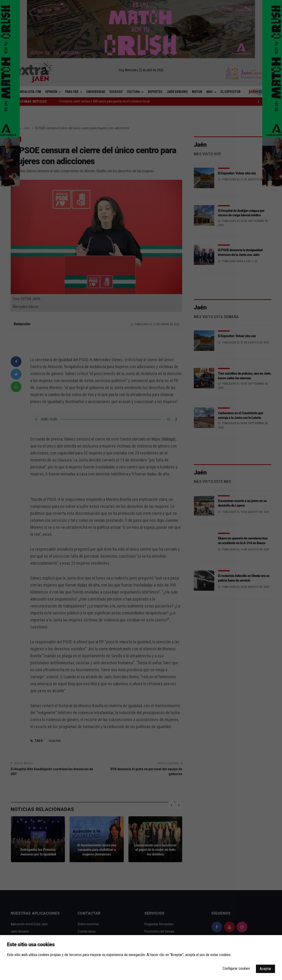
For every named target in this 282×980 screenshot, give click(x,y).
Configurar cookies (236, 968)
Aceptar (265, 969)
